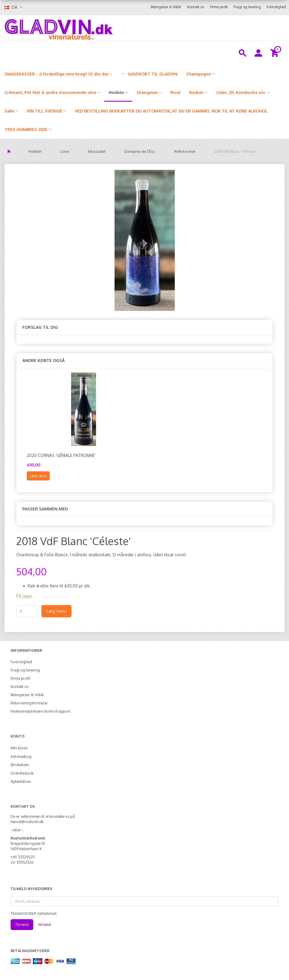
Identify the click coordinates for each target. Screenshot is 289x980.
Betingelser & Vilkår (166, 7)
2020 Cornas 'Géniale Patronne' (61, 455)
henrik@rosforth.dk (27, 822)
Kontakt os (196, 7)
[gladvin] (95, 28)
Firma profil (219, 7)
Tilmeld (22, 924)
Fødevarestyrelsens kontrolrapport (41, 711)
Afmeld (44, 924)
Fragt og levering (247, 7)
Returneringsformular (29, 703)
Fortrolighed (276, 7)
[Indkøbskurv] (275, 53)
